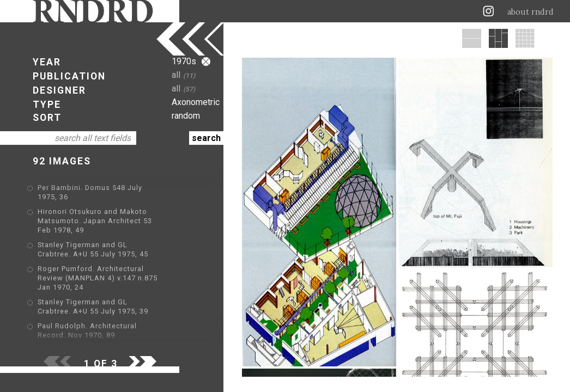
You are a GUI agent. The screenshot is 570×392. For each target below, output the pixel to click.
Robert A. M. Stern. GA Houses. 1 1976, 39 (114, 340)
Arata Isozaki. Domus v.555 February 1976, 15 (120, 324)
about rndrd (530, 12)
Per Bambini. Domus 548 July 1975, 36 (106, 189)
